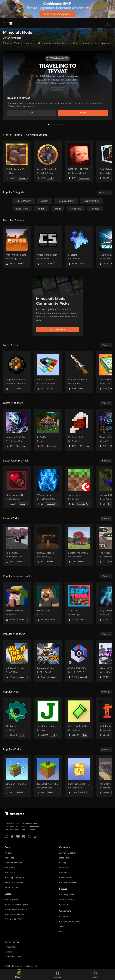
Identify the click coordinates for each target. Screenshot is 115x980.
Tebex (62, 927)
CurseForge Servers (68, 883)
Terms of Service (12, 942)
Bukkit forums (66, 878)
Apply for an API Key (14, 914)
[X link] (29, 836)
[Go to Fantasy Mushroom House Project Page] (79, 545)
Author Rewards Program (16, 910)
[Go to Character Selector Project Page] (48, 247)
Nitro (62, 932)
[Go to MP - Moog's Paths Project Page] (17, 247)
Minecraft (9, 858)
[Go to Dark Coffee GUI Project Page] (17, 487)
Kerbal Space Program (15, 878)
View (31, 113)
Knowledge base (67, 895)
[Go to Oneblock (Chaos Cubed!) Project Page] (17, 776)
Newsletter (64, 868)
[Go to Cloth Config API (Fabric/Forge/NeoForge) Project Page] (79, 718)
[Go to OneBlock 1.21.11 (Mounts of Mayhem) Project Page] (48, 776)
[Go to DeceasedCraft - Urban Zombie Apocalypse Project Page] (48, 661)
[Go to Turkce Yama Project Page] (79, 487)
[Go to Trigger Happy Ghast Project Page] (17, 372)
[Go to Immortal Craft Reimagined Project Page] (17, 430)
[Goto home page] (11, 23)
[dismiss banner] (110, 4)
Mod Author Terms (13, 957)
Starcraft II (10, 873)
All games (9, 853)
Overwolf (64, 917)
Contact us (64, 905)
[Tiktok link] (12, 836)
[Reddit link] (35, 836)
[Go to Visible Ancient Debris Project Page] (17, 161)
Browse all (105, 193)
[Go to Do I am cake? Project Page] (79, 430)
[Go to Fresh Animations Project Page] (17, 603)
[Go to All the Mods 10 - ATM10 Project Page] (17, 661)
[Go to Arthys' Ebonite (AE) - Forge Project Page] (48, 161)
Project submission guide (16, 905)
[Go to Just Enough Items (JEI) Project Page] (48, 718)
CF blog (63, 863)
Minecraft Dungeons (14, 883)
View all (106, 345)
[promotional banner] (57, 9)
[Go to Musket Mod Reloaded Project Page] (79, 372)
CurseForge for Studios (70, 922)
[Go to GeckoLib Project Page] (17, 718)
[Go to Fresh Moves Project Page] (48, 603)
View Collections (58, 330)
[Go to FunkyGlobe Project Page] (17, 545)
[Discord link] (24, 836)
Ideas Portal (65, 858)
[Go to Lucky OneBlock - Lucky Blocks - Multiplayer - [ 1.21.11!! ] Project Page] (79, 776)
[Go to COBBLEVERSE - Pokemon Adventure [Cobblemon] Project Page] (79, 661)
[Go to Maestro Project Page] (79, 247)
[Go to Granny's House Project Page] (48, 545)
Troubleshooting (67, 900)
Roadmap (64, 873)
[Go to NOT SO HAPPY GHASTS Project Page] (79, 161)
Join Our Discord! (67, 853)
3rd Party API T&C (13, 919)
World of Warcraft (13, 863)
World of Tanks (12, 888)
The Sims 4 (10, 868)
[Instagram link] (7, 836)
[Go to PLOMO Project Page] (48, 430)
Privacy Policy (11, 947)
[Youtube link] (18, 836)
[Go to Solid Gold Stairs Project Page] (48, 372)
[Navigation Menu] (4, 23)
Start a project (11, 900)
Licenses (8, 952)
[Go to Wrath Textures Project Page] (48, 487)
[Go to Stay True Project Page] (79, 603)
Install (83, 113)
